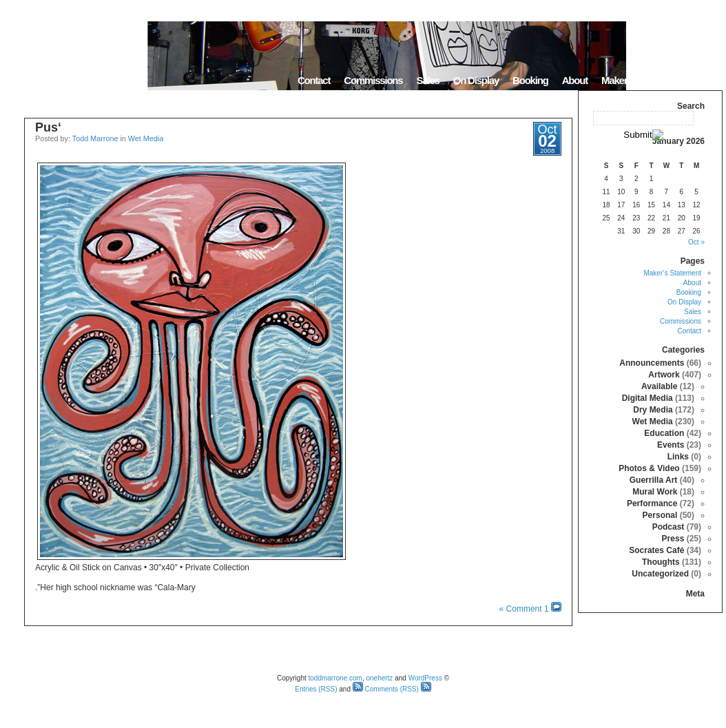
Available (659, 386)
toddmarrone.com (335, 678)
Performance (652, 503)
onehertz (379, 678)
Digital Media (647, 398)
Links (678, 457)
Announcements (652, 363)
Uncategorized (660, 574)
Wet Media (146, 138)
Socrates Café (656, 550)
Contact (314, 80)
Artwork (664, 375)
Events (671, 445)
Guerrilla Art (654, 480)
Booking (530, 80)
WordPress (425, 678)
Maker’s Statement (640, 80)
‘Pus (48, 127)
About (575, 80)
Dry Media (653, 410)
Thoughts (661, 562)
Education (664, 433)
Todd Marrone (95, 138)
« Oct (696, 242)
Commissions (373, 80)
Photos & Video (649, 468)
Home (705, 80)
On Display (476, 80)
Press (673, 539)
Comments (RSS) (386, 689)
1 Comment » (524, 609)
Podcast (668, 527)
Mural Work (655, 492)
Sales (427, 80)
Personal (660, 515)
